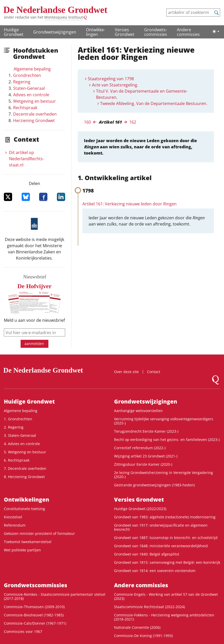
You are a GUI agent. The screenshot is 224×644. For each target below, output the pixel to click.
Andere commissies (188, 32)
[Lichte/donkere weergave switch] (216, 31)
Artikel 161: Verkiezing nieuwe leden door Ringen (130, 204)
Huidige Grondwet (14, 32)
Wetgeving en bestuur (35, 101)
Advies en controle (31, 95)
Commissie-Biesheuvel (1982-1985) (34, 615)
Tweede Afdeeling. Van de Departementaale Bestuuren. (154, 103)
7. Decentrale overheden (25, 468)
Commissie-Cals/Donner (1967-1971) (35, 623)
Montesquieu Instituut (64, 17)
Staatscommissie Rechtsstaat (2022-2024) (149, 607)
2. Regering (14, 427)
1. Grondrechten (18, 419)
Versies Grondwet (125, 32)
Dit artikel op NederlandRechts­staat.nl (27, 159)
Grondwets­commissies (156, 32)
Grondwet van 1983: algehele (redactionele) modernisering (165, 517)
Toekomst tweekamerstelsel (28, 542)
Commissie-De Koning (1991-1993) (143, 636)
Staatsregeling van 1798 (111, 79)
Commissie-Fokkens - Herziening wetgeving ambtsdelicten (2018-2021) (164, 617)
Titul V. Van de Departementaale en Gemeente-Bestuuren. (142, 94)
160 (87, 122)
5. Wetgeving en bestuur (25, 452)
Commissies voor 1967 (23, 631)
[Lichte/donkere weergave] (216, 31)
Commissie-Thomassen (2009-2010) (34, 607)
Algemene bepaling (32, 69)
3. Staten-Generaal (20, 435)
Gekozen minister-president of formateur (39, 533)
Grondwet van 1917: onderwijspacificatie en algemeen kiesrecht (161, 527)
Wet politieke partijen (22, 550)
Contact (154, 372)
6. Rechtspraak (17, 460)
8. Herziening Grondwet (24, 477)
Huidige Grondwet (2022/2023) (140, 509)
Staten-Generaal (29, 88)
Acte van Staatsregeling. (115, 85)
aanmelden (34, 344)
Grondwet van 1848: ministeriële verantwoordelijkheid (161, 546)
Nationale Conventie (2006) (137, 627)
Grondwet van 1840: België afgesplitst (147, 554)
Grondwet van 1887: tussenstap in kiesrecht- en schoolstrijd (166, 538)
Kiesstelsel (13, 517)
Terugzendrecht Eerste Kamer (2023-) (146, 431)
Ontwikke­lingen (96, 32)
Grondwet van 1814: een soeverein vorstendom (155, 571)
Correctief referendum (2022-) (140, 448)
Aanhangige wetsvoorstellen (138, 411)
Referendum (15, 525)
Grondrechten (27, 75)
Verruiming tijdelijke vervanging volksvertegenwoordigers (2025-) (164, 421)
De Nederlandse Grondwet (55, 10)
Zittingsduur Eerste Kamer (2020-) (143, 464)
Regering (22, 82)
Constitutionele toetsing (24, 509)
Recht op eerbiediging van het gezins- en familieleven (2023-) (167, 440)
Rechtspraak (25, 108)
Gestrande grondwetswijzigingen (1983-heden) (154, 485)
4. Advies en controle (22, 444)
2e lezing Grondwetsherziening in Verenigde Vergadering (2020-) (163, 475)
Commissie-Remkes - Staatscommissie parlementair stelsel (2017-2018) (55, 596)
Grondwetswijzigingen (55, 32)
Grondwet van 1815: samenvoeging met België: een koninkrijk (167, 562)
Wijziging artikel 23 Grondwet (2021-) (146, 456)
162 (133, 122)
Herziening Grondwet (34, 120)
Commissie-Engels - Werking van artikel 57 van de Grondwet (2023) (166, 596)
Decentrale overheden (35, 114)
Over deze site (126, 372)
